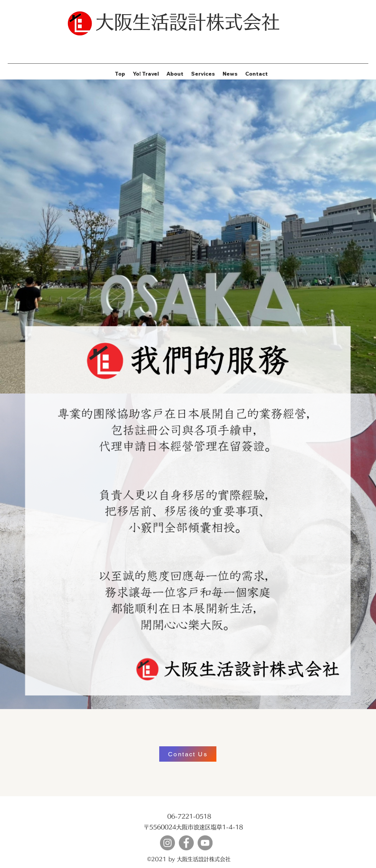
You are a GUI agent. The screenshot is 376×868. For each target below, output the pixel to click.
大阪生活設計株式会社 (188, 22)
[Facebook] (186, 843)
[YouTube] (205, 843)
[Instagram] (167, 843)
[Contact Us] (188, 754)
